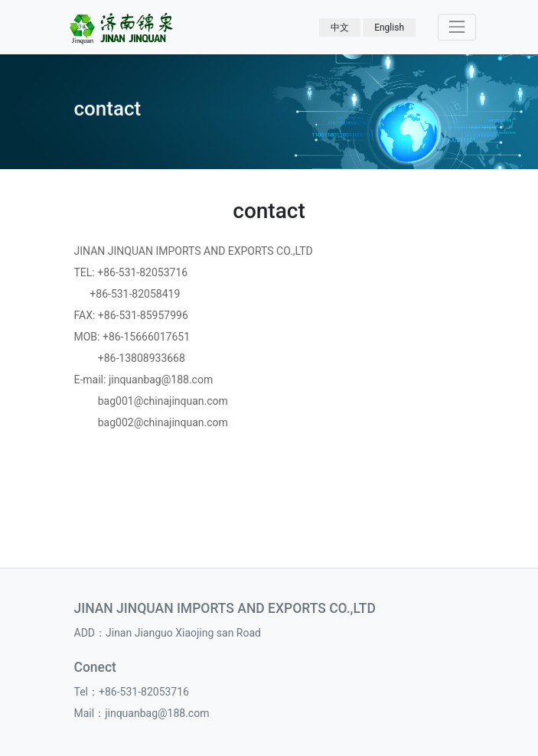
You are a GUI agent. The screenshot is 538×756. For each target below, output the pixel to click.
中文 (340, 28)
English (389, 28)
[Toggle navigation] (456, 27)
